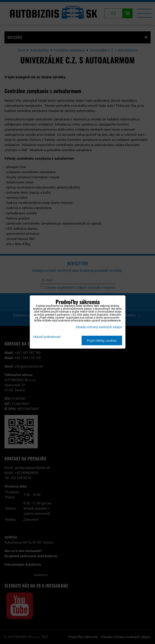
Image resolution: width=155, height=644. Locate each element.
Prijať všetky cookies (102, 340)
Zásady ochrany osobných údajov (99, 327)
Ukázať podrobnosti (47, 337)
